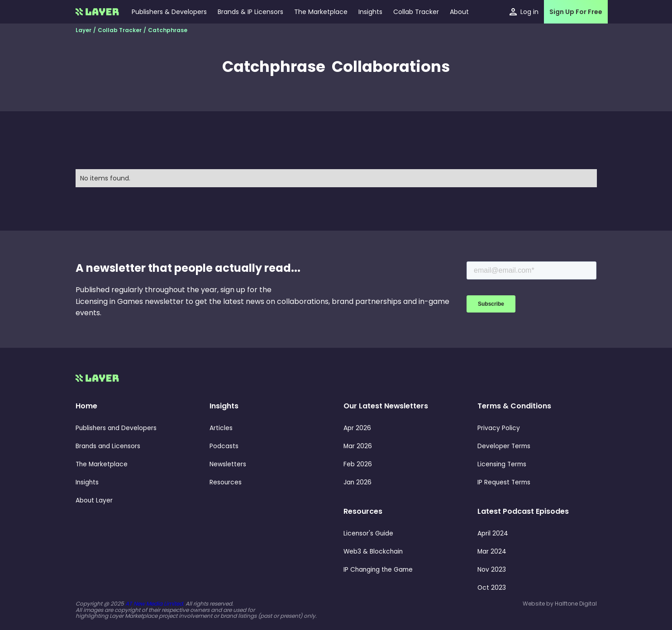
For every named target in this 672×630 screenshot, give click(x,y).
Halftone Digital (576, 604)
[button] (370, 12)
